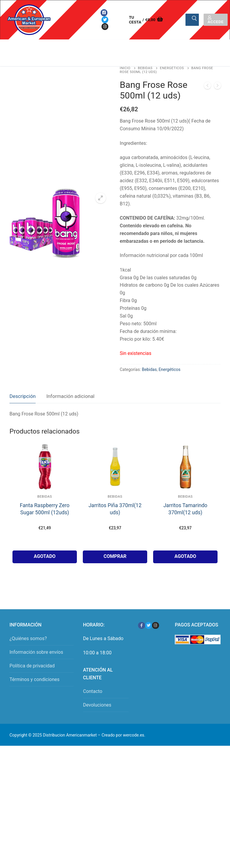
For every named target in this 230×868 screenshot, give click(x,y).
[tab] (23, 397)
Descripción (23, 396)
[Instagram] (105, 27)
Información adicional (70, 396)
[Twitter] (105, 20)
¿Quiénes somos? (28, 638)
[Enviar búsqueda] (192, 20)
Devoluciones (97, 705)
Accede (216, 20)
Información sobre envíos (36, 652)
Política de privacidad (32, 666)
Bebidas (145, 68)
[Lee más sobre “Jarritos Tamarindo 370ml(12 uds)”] (185, 557)
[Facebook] (104, 13)
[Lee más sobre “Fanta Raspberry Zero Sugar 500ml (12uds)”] (45, 557)
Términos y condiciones (35, 679)
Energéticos (172, 68)
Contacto (93, 691)
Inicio (125, 68)
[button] (101, 198)
